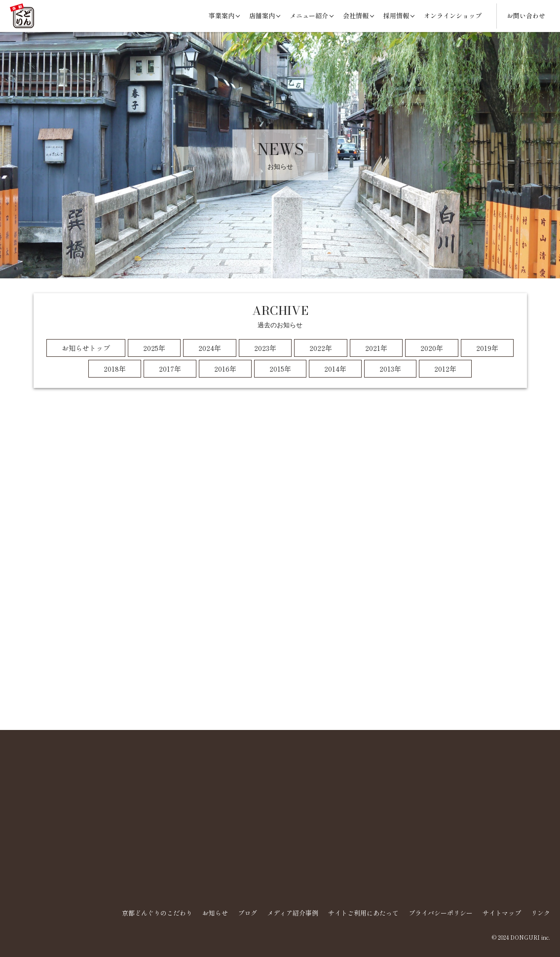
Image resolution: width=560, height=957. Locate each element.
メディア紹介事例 (293, 913)
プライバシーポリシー (441, 913)
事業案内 (222, 16)
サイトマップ (502, 913)
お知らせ (215, 913)
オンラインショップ (453, 16)
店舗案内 (262, 16)
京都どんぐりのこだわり (157, 913)
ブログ (247, 913)
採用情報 (396, 16)
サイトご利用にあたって (363, 913)
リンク (541, 913)
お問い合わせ (526, 16)
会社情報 (356, 16)
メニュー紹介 (309, 16)
